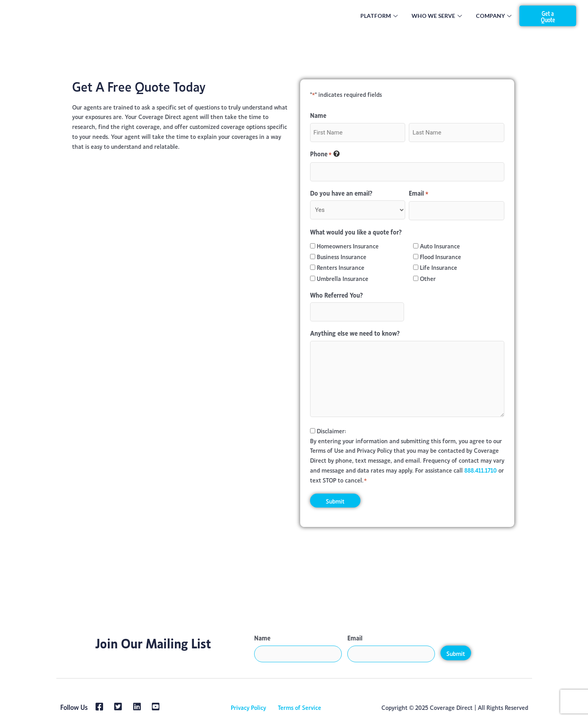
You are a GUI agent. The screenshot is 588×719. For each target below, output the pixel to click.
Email (418, 193)
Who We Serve (438, 16)
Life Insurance (439, 267)
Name (262, 637)
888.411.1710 (481, 470)
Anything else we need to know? (355, 333)
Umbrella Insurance (343, 278)
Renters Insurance (341, 267)
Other (428, 278)
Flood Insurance (441, 256)
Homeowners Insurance (348, 245)
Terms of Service (300, 707)
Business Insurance (342, 256)
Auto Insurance (440, 245)
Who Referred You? (336, 294)
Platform (380, 16)
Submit (456, 653)
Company (495, 16)
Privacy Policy (248, 707)
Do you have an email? (341, 192)
